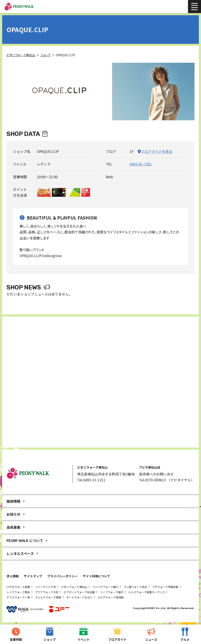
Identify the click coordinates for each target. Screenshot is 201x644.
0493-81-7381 (141, 164)
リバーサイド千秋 (46, 587)
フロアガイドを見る (157, 151)
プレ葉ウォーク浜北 (135, 587)
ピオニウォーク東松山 (74, 587)
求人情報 (13, 576)
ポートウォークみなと (79, 597)
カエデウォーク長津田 (111, 597)
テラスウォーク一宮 (18, 597)
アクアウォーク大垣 (47, 592)
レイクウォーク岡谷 (18, 592)
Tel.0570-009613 (152, 480)
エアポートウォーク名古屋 (79, 592)
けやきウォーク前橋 (18, 587)
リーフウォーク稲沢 (112, 592)
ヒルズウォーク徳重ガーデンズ (147, 592)
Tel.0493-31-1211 (91, 480)
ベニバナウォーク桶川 (105, 587)
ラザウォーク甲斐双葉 (165, 587)
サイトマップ (33, 576)
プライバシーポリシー (62, 576)
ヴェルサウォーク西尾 (48, 597)
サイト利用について (96, 576)
